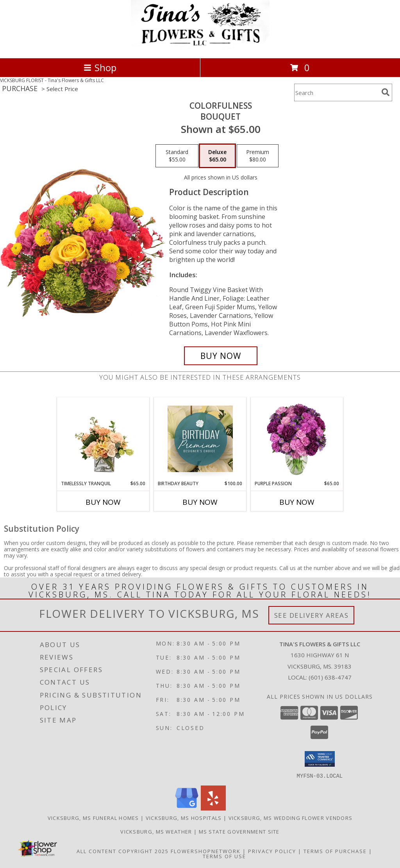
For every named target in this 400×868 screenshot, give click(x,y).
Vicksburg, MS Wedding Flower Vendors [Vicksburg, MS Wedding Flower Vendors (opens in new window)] (291, 818)
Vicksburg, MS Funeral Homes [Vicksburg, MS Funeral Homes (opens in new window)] (93, 818)
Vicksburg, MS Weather (156, 831)
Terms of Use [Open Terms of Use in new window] (224, 856)
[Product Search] (336, 92)
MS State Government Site (239, 831)
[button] (320, 759)
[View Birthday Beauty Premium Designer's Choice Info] (200, 439)
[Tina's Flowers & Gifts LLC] (200, 47)
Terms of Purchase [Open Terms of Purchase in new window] (335, 851)
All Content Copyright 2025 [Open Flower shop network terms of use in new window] (123, 851)
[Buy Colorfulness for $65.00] (221, 356)
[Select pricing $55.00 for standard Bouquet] (177, 156)
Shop (100, 67)
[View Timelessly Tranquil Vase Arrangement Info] (103, 439)
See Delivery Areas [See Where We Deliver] (312, 615)
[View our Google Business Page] (187, 808)
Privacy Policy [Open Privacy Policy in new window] (272, 851)
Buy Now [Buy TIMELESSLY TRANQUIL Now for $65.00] (103, 502)
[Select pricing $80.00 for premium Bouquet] (258, 156)
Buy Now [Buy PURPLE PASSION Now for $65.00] (297, 502)
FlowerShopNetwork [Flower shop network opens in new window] (206, 851)
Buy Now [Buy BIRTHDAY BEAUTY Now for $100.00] (200, 502)
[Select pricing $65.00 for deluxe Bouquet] (217, 156)
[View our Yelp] (213, 808)
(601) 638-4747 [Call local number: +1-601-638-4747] (330, 677)
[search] (386, 92)
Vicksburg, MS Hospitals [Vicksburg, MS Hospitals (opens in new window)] (184, 818)
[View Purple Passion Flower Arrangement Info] (297, 439)
